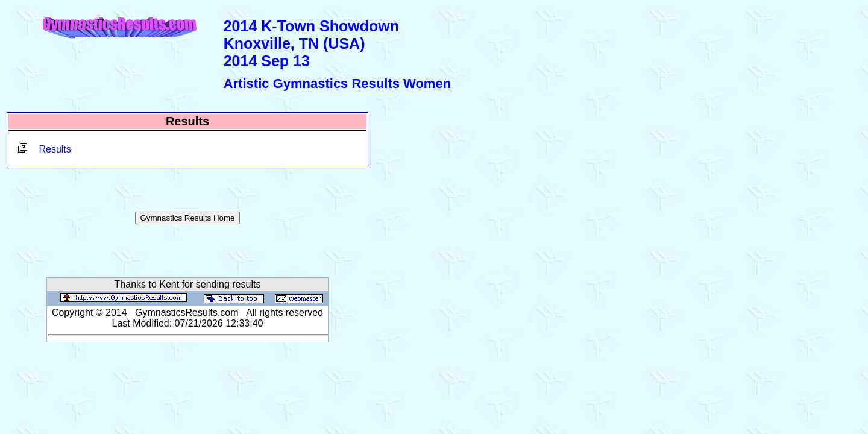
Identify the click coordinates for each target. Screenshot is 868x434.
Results (55, 149)
